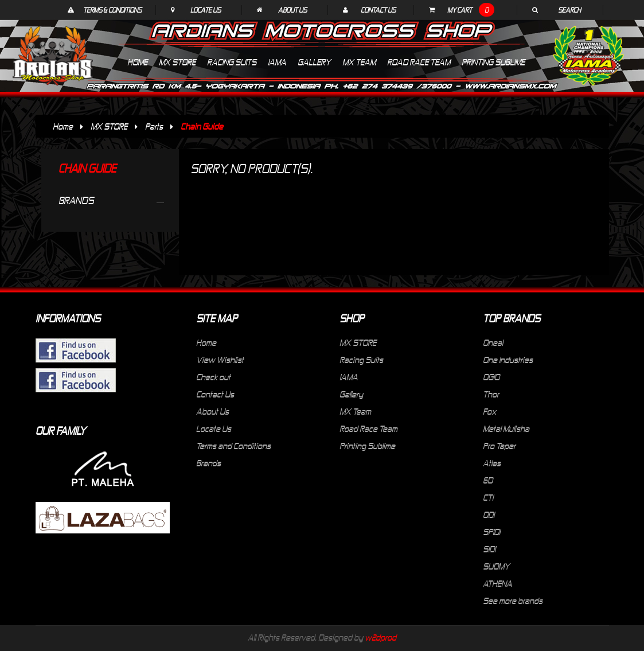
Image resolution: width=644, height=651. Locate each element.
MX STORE (109, 126)
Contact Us (378, 10)
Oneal (493, 342)
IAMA (349, 377)
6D (488, 480)
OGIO (491, 377)
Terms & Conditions (112, 10)
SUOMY (496, 566)
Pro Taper (499, 446)
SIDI (489, 549)
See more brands (513, 601)
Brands (208, 463)
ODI (489, 514)
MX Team (355, 411)
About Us (292, 10)
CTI (488, 497)
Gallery (351, 394)
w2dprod (380, 637)
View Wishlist (220, 360)
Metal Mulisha (506, 428)
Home (63, 126)
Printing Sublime (367, 446)
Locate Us (206, 10)
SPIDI (491, 532)
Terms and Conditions (233, 446)
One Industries (508, 360)
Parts (154, 126)
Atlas (492, 463)
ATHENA (497, 583)
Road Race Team (368, 428)
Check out (213, 377)
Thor (491, 394)
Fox (489, 411)
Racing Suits (361, 360)
